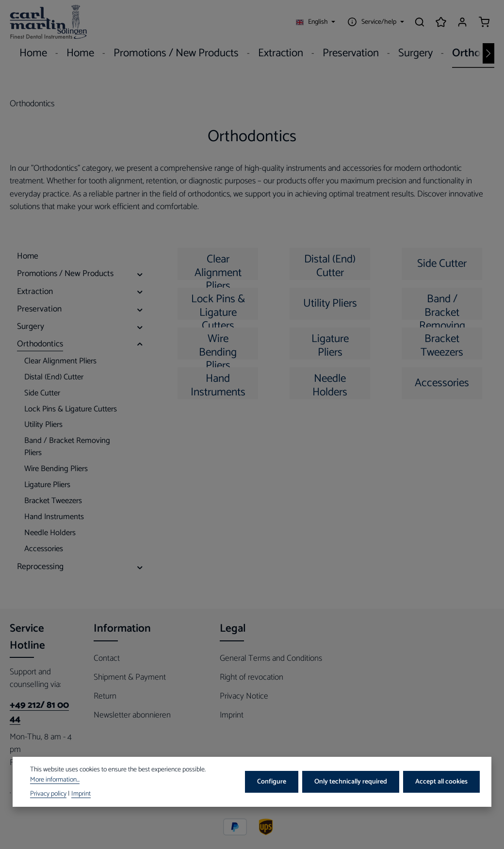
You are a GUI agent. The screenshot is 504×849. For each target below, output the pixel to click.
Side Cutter (442, 264)
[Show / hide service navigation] (374, 22)
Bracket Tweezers (442, 345)
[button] (140, 274)
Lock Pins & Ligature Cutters (218, 305)
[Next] (488, 53)
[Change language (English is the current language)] (316, 22)
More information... (55, 780)
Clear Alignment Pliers (218, 265)
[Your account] (462, 22)
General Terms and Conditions (271, 658)
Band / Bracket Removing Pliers (442, 305)
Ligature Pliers (330, 345)
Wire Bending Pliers (218, 345)
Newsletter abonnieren (132, 715)
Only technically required (351, 782)
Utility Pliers (330, 303)
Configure (272, 782)
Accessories (442, 383)
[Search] (420, 22)
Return (105, 696)
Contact (107, 658)
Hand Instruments (218, 384)
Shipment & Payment (130, 677)
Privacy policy (48, 794)
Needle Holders (330, 384)
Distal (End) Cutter (330, 265)
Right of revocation (252, 677)
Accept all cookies (441, 782)
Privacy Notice (244, 696)
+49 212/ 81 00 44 (39, 713)
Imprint (232, 715)
